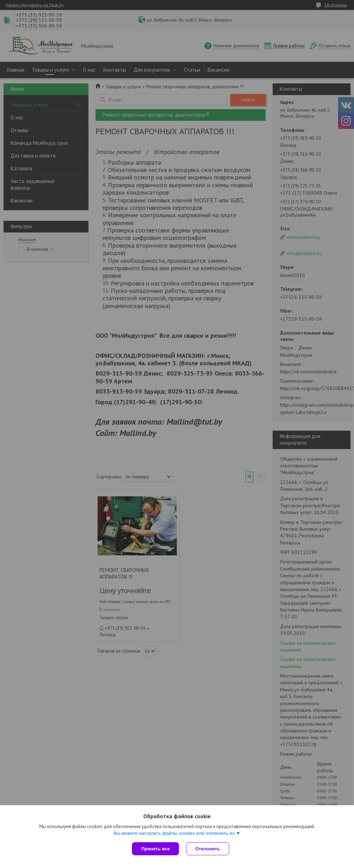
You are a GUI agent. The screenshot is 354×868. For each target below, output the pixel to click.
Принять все (155, 849)
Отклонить (207, 849)
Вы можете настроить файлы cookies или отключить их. (175, 833)
